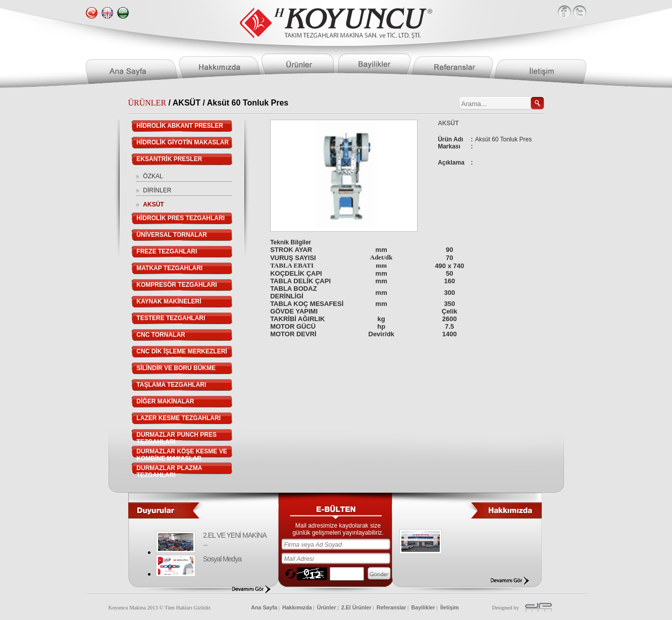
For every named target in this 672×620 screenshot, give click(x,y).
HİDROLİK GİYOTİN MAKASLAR (183, 142)
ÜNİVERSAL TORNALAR (172, 235)
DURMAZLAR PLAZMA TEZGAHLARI (169, 472)
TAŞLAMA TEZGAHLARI (171, 385)
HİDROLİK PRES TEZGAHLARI (180, 218)
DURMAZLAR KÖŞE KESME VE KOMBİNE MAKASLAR (182, 455)
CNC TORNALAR (161, 335)
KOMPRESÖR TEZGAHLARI (176, 285)
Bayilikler (423, 607)
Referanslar (392, 607)
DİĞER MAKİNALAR (165, 401)
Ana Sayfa (264, 607)
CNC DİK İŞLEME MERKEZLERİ (182, 351)
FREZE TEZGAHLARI (167, 251)
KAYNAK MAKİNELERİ (169, 301)
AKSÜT (188, 103)
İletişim (450, 607)
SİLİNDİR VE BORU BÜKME (176, 368)
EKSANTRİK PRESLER (169, 159)
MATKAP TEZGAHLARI (169, 268)
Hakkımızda (297, 607)
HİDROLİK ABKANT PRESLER (180, 126)
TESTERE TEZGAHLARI (171, 318)
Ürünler (327, 607)
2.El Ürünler (356, 607)
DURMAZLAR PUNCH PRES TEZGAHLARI (176, 438)
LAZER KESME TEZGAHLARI (178, 418)
